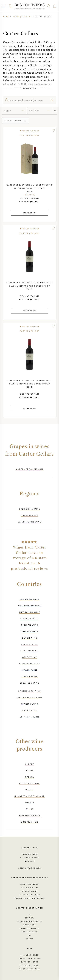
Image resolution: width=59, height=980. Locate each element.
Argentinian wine (29, 606)
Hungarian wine (29, 664)
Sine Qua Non (29, 822)
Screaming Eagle (30, 815)
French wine (29, 644)
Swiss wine (30, 710)
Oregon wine (29, 515)
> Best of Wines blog (29, 868)
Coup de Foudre (29, 783)
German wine (29, 651)
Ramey (29, 809)
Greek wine (30, 657)
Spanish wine (29, 704)
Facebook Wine (30, 854)
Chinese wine (29, 631)
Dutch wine (30, 638)
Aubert (29, 764)
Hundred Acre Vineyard (30, 796)
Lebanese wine (30, 683)
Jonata (30, 803)
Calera (29, 777)
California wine (29, 509)
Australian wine (29, 612)
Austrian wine (29, 619)
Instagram (29, 861)
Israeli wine (29, 670)
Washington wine (30, 522)
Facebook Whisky (30, 858)
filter (7, 111)
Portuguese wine (30, 691)
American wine (29, 599)
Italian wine (29, 676)
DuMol (29, 790)
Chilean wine (29, 625)
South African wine (29, 697)
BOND (29, 770)
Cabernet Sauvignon (29, 469)
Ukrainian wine (29, 717)
